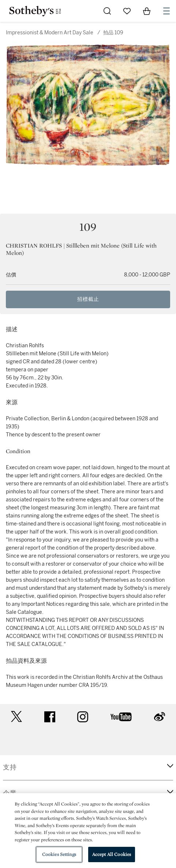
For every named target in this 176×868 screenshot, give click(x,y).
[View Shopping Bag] (147, 11)
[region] (88, 831)
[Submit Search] (107, 11)
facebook (50, 717)
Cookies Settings (59, 854)
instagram (83, 717)
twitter (16, 717)
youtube (121, 717)
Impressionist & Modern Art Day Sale (50, 33)
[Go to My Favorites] (127, 11)
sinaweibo (160, 717)
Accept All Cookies (112, 854)
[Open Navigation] (166, 11)
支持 (10, 767)
